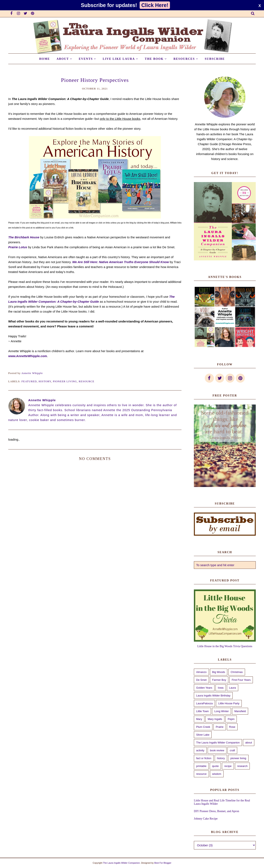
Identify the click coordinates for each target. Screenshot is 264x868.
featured (29, 381)
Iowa (221, 688)
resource (87, 381)
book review (217, 750)
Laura (233, 688)
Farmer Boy (219, 680)
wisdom (217, 774)
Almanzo (201, 672)
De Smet (201, 680)
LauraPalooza (204, 703)
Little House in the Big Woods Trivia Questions (225, 646)
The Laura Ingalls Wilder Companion (218, 743)
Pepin (231, 719)
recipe (228, 766)
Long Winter (222, 711)
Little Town (202, 711)
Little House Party (229, 703)
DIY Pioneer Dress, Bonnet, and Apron (216, 811)
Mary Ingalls (215, 719)
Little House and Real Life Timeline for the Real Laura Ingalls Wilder (222, 802)
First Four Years (241, 680)
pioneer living (65, 381)
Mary (199, 719)
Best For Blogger (163, 863)
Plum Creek (203, 727)
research (242, 766)
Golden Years (204, 688)
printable (201, 766)
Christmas (237, 672)
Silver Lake (203, 735)
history (45, 381)
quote (215, 766)
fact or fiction (204, 758)
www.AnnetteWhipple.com (28, 356)
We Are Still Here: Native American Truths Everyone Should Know (120, 262)
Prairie (220, 727)
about (249, 743)
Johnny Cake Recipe (206, 819)
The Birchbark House (24, 237)
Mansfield (240, 711)
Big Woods (219, 672)
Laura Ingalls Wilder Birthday (213, 696)
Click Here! (155, 5)
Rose (232, 727)
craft (232, 750)
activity (200, 750)
